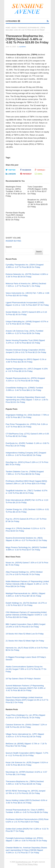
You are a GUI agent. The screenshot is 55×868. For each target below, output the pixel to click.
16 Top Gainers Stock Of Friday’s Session (23, 679)
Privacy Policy (33, 864)
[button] (13, 21)
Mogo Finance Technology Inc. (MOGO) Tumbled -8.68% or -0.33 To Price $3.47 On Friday (26, 549)
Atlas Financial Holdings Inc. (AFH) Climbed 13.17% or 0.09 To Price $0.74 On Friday (24, 573)
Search (9, 247)
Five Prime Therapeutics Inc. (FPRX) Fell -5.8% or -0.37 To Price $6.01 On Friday (27, 425)
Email (39, 174)
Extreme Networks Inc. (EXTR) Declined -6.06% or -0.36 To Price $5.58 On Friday (27, 275)
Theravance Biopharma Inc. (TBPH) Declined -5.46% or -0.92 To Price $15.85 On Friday (25, 783)
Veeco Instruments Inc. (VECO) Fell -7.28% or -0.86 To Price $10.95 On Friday (27, 294)
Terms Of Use (22, 864)
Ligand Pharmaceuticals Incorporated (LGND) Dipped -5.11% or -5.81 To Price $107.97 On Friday (27, 304)
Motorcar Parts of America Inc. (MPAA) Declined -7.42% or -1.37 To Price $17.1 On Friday (26, 285)
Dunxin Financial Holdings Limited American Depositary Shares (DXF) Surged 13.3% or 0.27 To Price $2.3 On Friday (27, 700)
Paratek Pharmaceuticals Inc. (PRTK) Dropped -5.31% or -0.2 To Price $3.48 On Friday (25, 379)
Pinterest (26, 174)
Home (8, 28)
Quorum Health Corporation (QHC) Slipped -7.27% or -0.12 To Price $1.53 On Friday (27, 754)
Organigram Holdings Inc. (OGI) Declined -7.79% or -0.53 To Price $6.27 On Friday (27, 416)
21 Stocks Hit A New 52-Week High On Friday (25, 641)
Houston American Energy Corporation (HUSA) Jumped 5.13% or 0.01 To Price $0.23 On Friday (26, 351)
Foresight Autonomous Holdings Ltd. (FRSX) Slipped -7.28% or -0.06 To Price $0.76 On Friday (26, 839)
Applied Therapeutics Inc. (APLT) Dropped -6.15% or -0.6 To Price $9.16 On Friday (27, 370)
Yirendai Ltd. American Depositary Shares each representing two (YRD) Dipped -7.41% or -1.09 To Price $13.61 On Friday (27, 400)
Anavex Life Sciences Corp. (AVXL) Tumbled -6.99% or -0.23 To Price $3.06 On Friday (24, 332)
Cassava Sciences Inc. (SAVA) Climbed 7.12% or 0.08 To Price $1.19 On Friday (26, 726)
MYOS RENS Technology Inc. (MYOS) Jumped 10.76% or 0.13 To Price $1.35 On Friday (25, 792)
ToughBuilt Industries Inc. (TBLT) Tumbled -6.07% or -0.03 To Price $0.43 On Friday (27, 492)
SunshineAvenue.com (23, 862)
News (14, 28)
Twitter (11, 170)
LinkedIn (11, 174)
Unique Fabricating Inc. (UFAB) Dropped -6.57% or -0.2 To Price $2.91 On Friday (27, 323)
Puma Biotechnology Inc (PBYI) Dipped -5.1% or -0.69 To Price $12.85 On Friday (26, 361)
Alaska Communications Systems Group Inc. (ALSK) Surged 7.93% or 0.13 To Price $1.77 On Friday (26, 669)
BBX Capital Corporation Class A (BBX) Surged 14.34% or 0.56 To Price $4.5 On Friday (25, 625)
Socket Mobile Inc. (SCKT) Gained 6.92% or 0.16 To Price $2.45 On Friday (26, 313)
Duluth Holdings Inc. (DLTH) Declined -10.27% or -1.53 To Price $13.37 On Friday (26, 604)
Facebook (26, 170)
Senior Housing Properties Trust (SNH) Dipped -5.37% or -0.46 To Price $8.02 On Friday (25, 342)
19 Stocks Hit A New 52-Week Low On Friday (25, 634)
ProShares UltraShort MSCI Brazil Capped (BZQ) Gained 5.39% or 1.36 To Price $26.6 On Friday (26, 482)
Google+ (40, 170)
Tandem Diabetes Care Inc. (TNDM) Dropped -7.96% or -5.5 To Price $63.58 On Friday (25, 473)
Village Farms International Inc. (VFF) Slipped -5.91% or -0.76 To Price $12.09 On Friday (25, 735)
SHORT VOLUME (13, 238)
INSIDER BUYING (13, 241)
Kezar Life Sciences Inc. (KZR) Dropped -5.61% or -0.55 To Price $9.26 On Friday (27, 764)
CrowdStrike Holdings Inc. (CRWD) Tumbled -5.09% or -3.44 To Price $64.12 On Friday (24, 389)
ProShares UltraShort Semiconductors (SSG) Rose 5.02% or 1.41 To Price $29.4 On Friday (27, 821)
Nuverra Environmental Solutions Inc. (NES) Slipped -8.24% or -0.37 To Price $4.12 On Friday (26, 539)
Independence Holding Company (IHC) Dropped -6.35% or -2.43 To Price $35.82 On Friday (26, 454)
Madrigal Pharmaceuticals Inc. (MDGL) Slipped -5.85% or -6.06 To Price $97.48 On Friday (25, 595)
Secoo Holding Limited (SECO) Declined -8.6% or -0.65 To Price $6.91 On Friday (26, 802)
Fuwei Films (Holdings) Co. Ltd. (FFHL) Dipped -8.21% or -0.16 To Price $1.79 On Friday (25, 716)
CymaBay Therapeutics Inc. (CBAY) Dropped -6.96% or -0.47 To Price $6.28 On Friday (25, 266)
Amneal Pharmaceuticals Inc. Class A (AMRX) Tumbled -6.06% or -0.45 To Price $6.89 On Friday (27, 811)
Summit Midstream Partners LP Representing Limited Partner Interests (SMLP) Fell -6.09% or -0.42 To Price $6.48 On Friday (26, 688)
